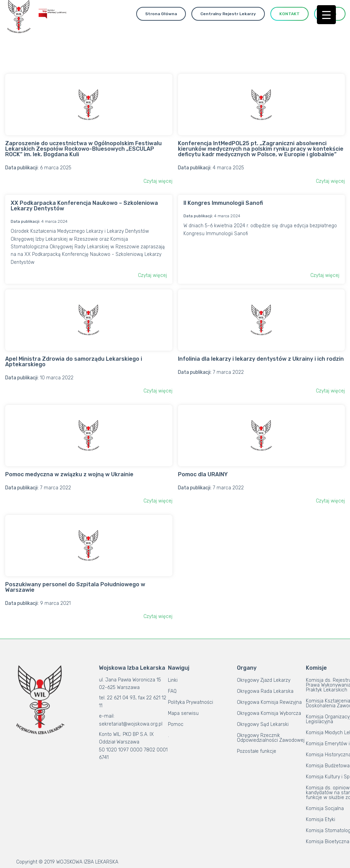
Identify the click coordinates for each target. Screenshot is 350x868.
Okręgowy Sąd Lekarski (263, 724)
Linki (173, 680)
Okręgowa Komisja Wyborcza (269, 713)
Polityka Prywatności (191, 702)
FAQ (172, 691)
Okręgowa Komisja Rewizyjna (269, 702)
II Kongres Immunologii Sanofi (223, 203)
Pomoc (176, 724)
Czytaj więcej (158, 181)
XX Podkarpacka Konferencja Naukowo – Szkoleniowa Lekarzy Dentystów (84, 206)
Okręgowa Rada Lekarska (265, 691)
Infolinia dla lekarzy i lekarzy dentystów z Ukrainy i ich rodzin (261, 359)
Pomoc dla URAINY (203, 474)
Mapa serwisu (183, 713)
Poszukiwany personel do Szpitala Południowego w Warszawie (75, 587)
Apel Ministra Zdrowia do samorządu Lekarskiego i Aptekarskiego (74, 362)
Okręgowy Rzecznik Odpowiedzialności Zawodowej (271, 738)
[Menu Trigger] (326, 15)
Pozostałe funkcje (257, 751)
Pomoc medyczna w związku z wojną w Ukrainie (69, 474)
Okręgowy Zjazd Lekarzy (264, 680)
